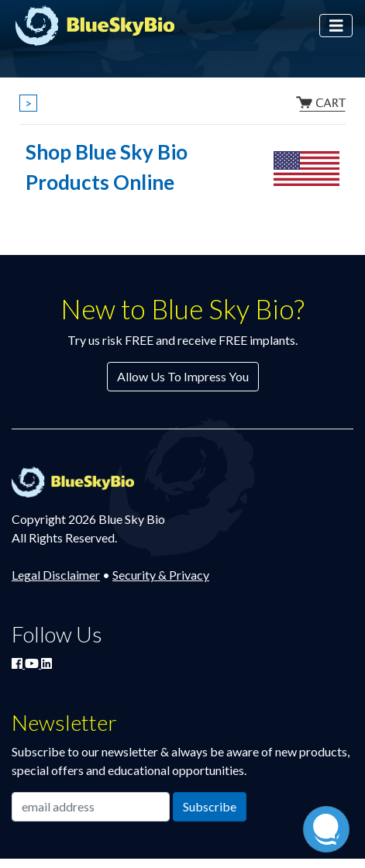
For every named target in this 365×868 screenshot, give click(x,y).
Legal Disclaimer (56, 575)
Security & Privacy (161, 575)
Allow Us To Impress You (183, 376)
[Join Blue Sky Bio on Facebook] (18, 663)
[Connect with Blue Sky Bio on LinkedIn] (46, 663)
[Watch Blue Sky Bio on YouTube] (33, 663)
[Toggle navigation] (336, 26)
